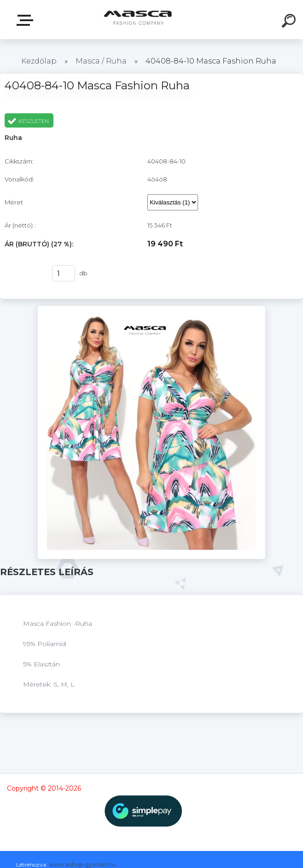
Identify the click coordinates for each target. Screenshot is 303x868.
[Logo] (138, 20)
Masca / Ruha (102, 61)
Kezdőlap (39, 61)
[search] (290, 22)
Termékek (27, 20)
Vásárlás (23, 274)
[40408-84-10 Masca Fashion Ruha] (151, 309)
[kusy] (64, 273)
